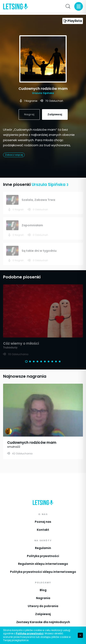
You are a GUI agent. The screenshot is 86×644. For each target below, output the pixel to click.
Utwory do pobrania (43, 606)
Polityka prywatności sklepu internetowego (43, 572)
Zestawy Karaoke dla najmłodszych (43, 622)
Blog (43, 590)
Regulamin (43, 548)
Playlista (73, 21)
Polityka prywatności (43, 556)
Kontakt (43, 530)
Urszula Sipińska (43, 93)
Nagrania (43, 598)
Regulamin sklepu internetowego (43, 564)
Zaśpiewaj (43, 614)
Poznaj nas (43, 522)
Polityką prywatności (30, 634)
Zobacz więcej (14, 155)
